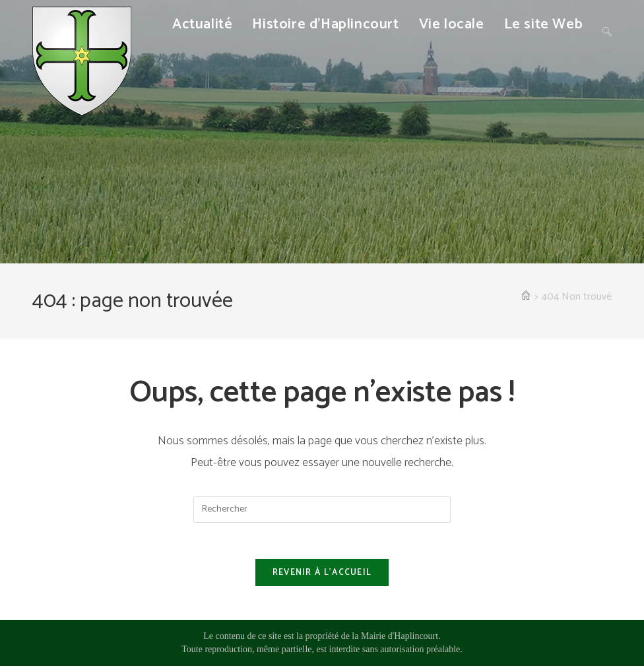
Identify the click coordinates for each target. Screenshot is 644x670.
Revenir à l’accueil (322, 577)
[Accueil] (526, 297)
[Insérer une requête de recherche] (322, 510)
